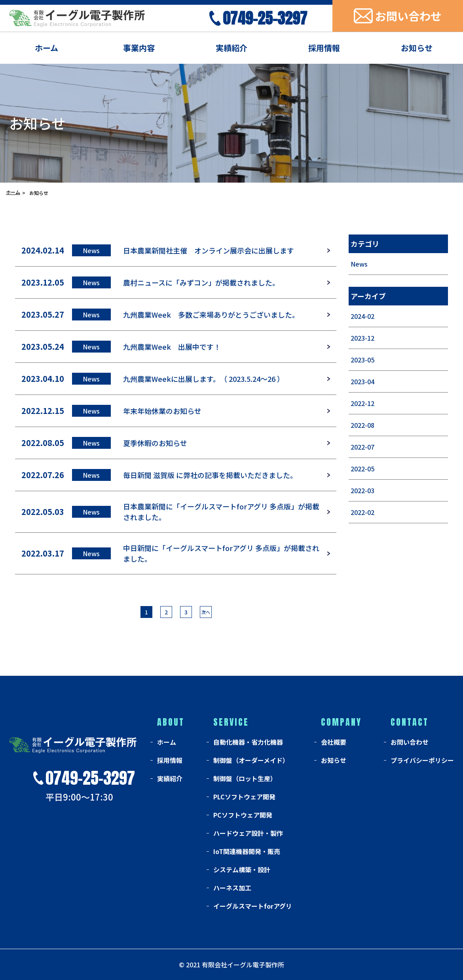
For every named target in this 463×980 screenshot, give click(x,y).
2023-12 (362, 338)
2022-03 (362, 490)
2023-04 (362, 381)
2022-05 (362, 469)
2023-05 (362, 360)
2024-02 (362, 316)
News (359, 264)
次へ (206, 612)
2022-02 (362, 512)
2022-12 (362, 403)
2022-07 (362, 447)
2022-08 (362, 425)
